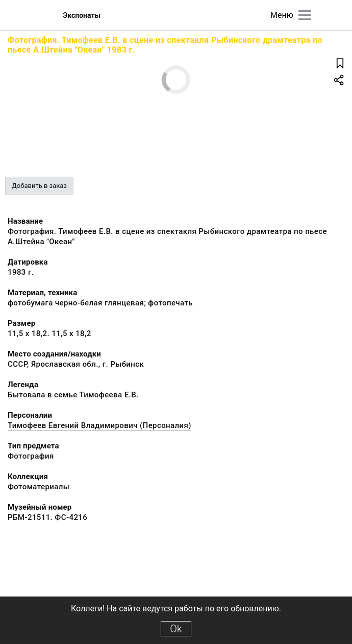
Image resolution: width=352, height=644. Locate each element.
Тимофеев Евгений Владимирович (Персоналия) (99, 425)
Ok (176, 629)
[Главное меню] (305, 15)
